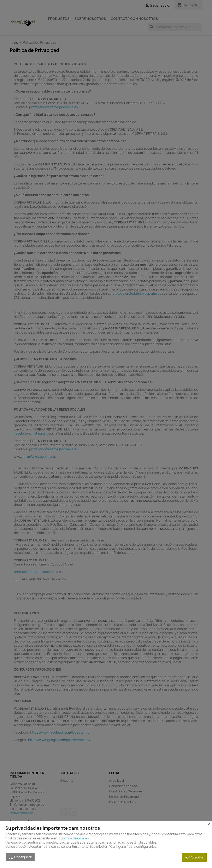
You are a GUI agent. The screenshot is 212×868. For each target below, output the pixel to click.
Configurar (20, 857)
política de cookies (75, 838)
